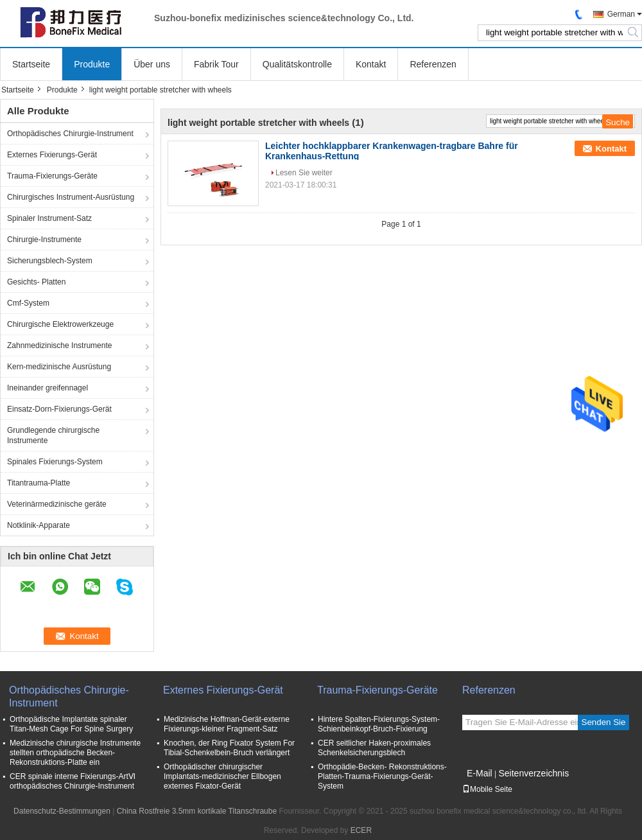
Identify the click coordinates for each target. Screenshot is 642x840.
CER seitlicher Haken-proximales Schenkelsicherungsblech (374, 748)
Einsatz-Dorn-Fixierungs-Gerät (59, 409)
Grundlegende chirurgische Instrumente (53, 435)
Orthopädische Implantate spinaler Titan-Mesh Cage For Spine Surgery (71, 724)
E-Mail (480, 773)
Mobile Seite (487, 789)
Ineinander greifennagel (48, 388)
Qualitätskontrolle (297, 64)
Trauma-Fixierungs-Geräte (52, 176)
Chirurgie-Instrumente (44, 240)
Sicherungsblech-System (50, 261)
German (621, 14)
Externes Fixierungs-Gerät (52, 155)
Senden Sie (604, 722)
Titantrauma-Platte (39, 483)
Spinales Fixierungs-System (55, 462)
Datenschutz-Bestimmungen (62, 811)
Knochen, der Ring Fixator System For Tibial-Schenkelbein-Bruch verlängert (229, 748)
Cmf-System (28, 303)
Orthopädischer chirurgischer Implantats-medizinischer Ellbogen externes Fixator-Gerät (222, 776)
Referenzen (433, 64)
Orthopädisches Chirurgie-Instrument (70, 134)
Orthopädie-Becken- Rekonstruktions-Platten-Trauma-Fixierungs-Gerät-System (382, 776)
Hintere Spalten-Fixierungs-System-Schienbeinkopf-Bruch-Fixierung (379, 724)
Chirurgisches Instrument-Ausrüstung (71, 197)
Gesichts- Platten (36, 282)
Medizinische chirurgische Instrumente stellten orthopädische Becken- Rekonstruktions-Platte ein (75, 753)
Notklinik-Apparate (39, 525)
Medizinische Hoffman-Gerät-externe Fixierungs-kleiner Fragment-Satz (227, 724)
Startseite (31, 64)
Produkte (92, 64)
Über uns (152, 64)
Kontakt (371, 64)
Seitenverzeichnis (534, 773)
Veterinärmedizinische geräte (57, 504)
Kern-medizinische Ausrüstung (59, 367)
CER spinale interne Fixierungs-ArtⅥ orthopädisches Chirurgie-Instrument (73, 781)
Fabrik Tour (216, 64)
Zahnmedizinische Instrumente (59, 346)
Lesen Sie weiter (304, 173)
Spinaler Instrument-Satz (49, 218)
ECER (361, 830)
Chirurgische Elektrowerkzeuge (60, 324)
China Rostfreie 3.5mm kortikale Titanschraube (197, 811)
